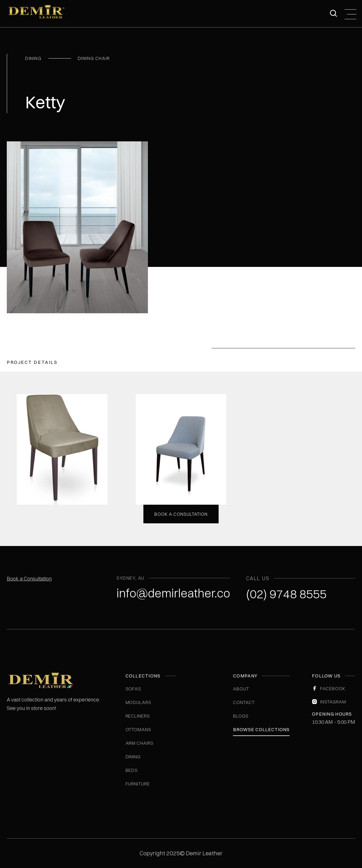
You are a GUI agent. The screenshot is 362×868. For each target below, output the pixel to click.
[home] (38, 14)
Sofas (133, 689)
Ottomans (139, 729)
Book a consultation (181, 514)
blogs (241, 716)
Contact (244, 702)
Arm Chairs (140, 743)
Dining (133, 757)
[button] (350, 14)
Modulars (139, 702)
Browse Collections (261, 729)
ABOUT (241, 689)
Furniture (138, 784)
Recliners (138, 716)
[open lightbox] (62, 449)
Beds (132, 770)
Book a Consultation (29, 579)
